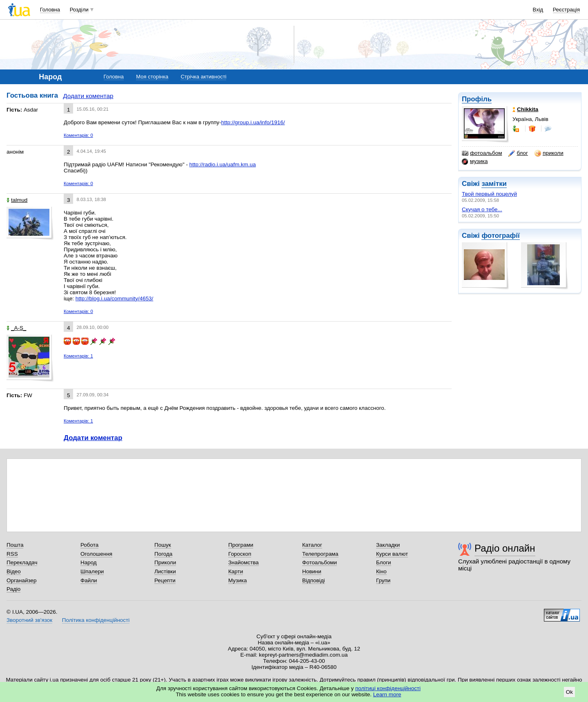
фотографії (500, 236)
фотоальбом (482, 153)
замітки (494, 184)
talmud (17, 200)
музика (475, 161)
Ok (569, 692)
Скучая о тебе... (482, 209)
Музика (237, 580)
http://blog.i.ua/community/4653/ (114, 298)
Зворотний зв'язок (29, 620)
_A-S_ (16, 328)
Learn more (387, 694)
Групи (383, 580)
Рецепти (165, 580)
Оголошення (96, 554)
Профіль (477, 99)
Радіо (13, 589)
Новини (312, 571)
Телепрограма (320, 554)
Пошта (15, 545)
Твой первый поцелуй (489, 194)
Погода (163, 554)
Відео (14, 571)
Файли (89, 580)
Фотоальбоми (320, 562)
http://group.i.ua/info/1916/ (253, 122)
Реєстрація (566, 10)
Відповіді (314, 580)
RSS (12, 554)
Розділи (79, 10)
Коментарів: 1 (78, 356)
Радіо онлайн (505, 548)
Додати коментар (88, 96)
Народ (89, 562)
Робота (89, 545)
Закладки (388, 545)
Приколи (165, 562)
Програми (241, 545)
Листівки (165, 571)
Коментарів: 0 (78, 135)
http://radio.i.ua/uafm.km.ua (223, 164)
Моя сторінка (152, 77)
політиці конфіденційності (388, 688)
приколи (549, 153)
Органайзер (21, 580)
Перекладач (22, 562)
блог (518, 153)
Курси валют (392, 554)
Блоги (384, 562)
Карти (236, 571)
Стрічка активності (203, 77)
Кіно (381, 571)
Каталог (312, 545)
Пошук (163, 545)
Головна (50, 10)
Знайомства (244, 562)
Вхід (538, 10)
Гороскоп (240, 554)
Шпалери (92, 571)
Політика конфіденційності (96, 620)
